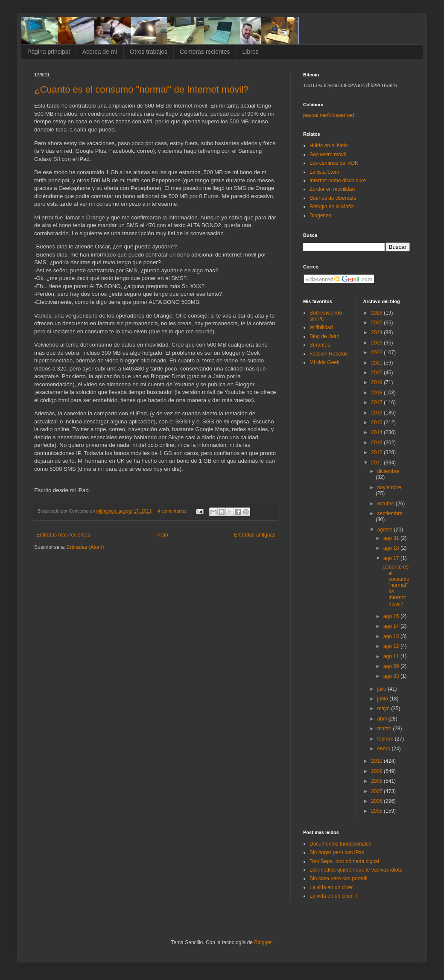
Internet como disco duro (338, 181)
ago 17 (392, 558)
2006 (377, 801)
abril (383, 719)
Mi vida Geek (324, 362)
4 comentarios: (173, 511)
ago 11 (392, 656)
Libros (251, 52)
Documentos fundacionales (340, 844)
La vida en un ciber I (333, 887)
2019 (377, 382)
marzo (385, 729)
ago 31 (392, 538)
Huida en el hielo (329, 146)
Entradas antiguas (255, 535)
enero (384, 749)
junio (383, 699)
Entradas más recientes (63, 535)
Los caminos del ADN (334, 163)
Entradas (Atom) (85, 547)
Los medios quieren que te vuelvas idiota (356, 870)
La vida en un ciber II (333, 896)
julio (382, 689)
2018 (377, 393)
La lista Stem (324, 172)
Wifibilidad (321, 327)
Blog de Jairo (324, 336)
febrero (386, 739)
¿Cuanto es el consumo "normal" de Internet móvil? (141, 89)
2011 (377, 463)
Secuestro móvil (328, 155)
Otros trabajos (149, 52)
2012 (377, 452)
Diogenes (320, 216)
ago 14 (392, 626)
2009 (377, 771)
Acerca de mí (100, 52)
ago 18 (392, 548)
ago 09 (392, 666)
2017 (377, 402)
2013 (377, 443)
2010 (377, 761)
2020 (377, 373)
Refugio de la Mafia (332, 207)
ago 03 (392, 676)
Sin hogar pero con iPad (337, 852)
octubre (386, 504)
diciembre (388, 471)
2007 (377, 791)
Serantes (320, 345)
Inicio (162, 535)
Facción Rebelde (329, 354)
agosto (385, 530)
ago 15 (392, 616)
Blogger (263, 942)
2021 (377, 363)
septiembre (390, 513)
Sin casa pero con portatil (338, 878)
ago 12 (392, 646)
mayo (384, 709)
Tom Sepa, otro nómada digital (344, 861)
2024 (377, 332)
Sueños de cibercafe (333, 198)
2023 (377, 343)
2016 (377, 413)
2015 (377, 423)
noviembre (389, 487)
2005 (377, 811)
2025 (377, 323)
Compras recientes (205, 52)
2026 (377, 313)
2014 (377, 432)
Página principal (49, 52)
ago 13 (392, 636)
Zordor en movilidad (332, 189)
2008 (377, 781)
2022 (377, 353)
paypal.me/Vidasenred (329, 115)
